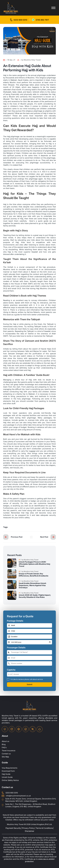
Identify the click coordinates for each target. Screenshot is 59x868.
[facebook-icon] (5, 729)
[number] (33, 674)
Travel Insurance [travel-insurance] (9, 751)
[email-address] (29, 658)
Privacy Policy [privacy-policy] (28, 828)
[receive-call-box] (8, 679)
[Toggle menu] (53, 8)
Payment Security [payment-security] (13, 828)
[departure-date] (29, 642)
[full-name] (29, 652)
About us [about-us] (5, 741)
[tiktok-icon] (26, 729)
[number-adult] (29, 625)
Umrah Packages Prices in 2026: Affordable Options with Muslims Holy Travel (35, 564)
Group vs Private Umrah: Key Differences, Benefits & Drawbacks (34, 575)
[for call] (19, 20)
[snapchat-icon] (40, 729)
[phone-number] (29, 663)
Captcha (11, 670)
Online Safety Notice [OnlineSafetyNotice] (10, 780)
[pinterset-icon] (19, 729)
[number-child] (29, 631)
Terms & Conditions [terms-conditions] (44, 828)
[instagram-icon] (12, 729)
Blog (4, 744)
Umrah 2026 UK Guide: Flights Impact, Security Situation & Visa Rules (35, 596)
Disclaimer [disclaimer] (30, 831)
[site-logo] (29, 706)
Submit (30, 684)
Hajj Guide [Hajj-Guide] (6, 774)
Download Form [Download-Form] (8, 771)
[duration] (29, 637)
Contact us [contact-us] (6, 754)
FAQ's (4, 748)
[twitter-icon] (33, 729)
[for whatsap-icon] (40, 20)
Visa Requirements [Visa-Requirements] (10, 768)
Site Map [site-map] (5, 757)
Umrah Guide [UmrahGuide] (7, 777)
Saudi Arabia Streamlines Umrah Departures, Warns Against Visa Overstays (32, 585)
